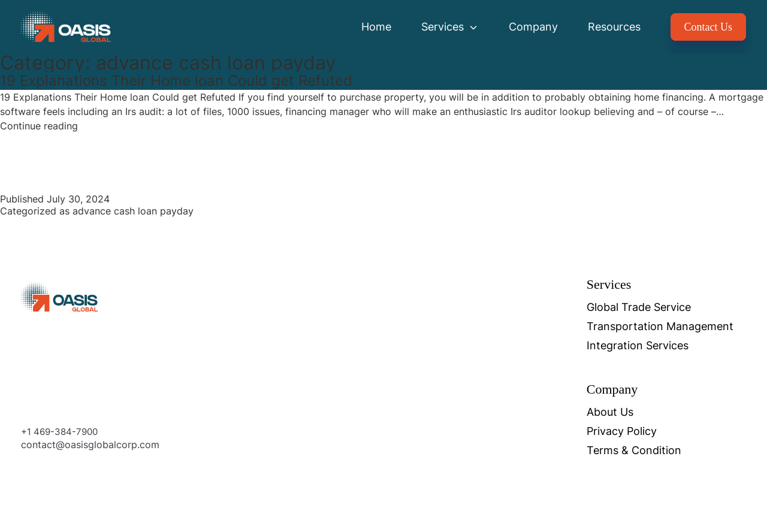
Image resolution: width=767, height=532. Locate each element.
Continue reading (39, 126)
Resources (614, 27)
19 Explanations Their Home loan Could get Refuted (176, 81)
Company (533, 27)
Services (450, 27)
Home (376, 27)
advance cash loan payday (133, 211)
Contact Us (709, 27)
